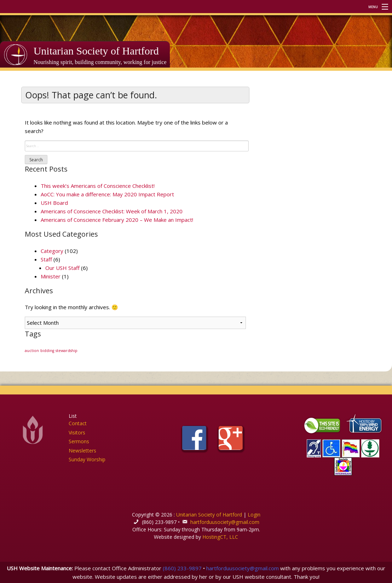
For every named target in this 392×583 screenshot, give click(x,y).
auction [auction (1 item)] (32, 351)
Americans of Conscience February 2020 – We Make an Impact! (117, 220)
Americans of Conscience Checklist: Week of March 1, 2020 (112, 211)
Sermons (79, 441)
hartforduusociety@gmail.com (225, 522)
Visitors (77, 432)
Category (52, 251)
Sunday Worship (87, 459)
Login (254, 515)
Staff (46, 259)
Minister (51, 276)
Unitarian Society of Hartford (96, 51)
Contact (78, 423)
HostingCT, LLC (220, 537)
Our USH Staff (62, 268)
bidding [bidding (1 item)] (47, 351)
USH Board (54, 203)
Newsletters (82, 451)
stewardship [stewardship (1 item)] (67, 351)
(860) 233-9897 (182, 568)
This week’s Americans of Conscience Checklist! (98, 186)
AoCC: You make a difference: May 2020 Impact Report (107, 194)
